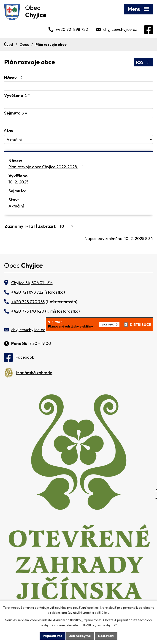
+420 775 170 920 (28, 311)
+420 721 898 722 (72, 29)
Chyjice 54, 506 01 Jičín (32, 283)
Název (12, 78)
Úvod (9, 44)
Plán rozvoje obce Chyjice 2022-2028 (47, 167)
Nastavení (106, 636)
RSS (143, 62)
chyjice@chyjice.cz (120, 29)
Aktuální (16, 206)
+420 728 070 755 (28, 302)
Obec (24, 44)
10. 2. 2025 (18, 182)
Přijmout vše (53, 636)
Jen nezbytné (80, 636)
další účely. (102, 613)
